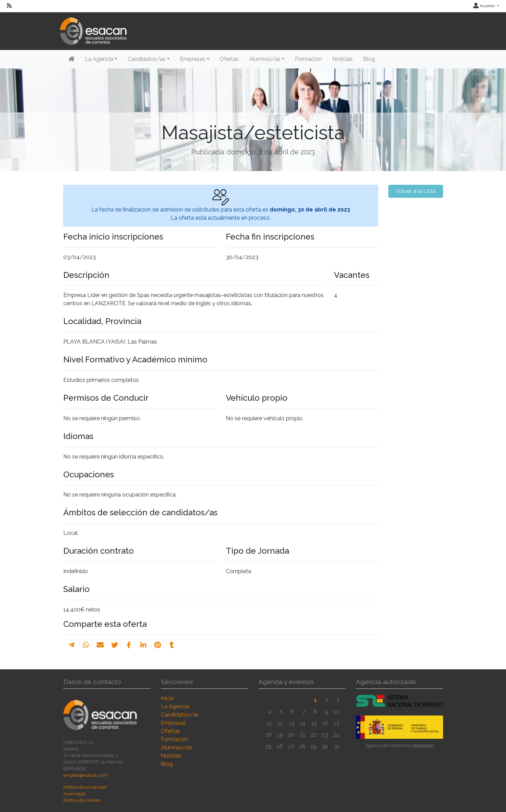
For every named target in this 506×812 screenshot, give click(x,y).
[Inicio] (72, 59)
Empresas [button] (193, 59)
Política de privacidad (85, 787)
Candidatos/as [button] (147, 59)
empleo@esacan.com (86, 775)
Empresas (173, 723)
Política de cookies (82, 800)
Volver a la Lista (416, 191)
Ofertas (229, 59)
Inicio (167, 698)
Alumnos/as (177, 747)
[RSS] (9, 6)
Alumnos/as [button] (265, 59)
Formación (308, 59)
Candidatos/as (180, 715)
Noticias (342, 59)
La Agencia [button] (99, 59)
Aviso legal (74, 794)
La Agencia (175, 706)
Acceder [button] (485, 6)
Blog (369, 59)
